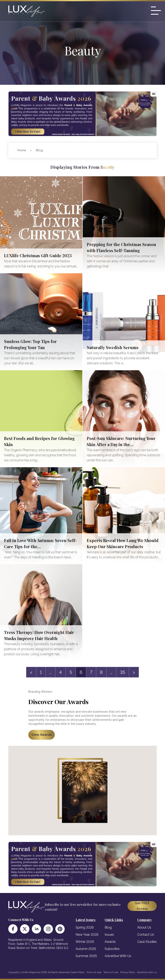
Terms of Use (111, 972)
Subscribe (112, 949)
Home (22, 150)
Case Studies (147, 942)
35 (123, 672)
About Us (144, 927)
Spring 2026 (85, 927)
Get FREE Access (142, 906)
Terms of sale (94, 972)
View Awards (42, 735)
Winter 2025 (85, 942)
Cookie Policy (77, 972)
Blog (108, 927)
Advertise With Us (118, 956)
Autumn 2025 (86, 949)
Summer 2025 (86, 956)
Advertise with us (147, 972)
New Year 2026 (87, 935)
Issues (109, 935)
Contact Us (146, 935)
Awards (110, 942)
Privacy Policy (128, 972)
